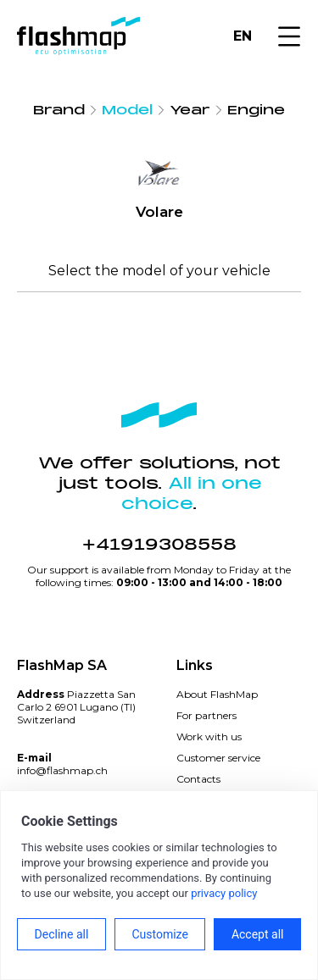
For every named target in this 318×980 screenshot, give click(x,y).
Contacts (198, 779)
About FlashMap (217, 694)
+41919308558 (159, 545)
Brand (59, 110)
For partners (206, 715)
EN (243, 36)
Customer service (218, 758)
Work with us (209, 736)
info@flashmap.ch (62, 770)
